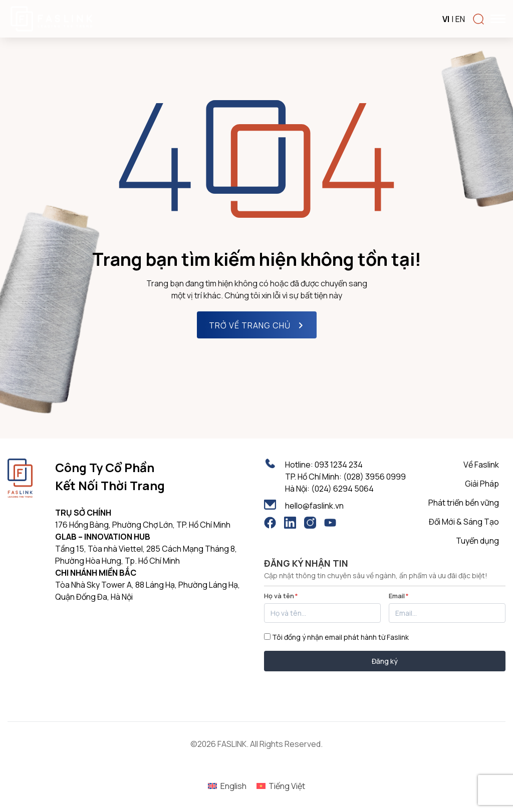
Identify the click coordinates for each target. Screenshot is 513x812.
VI (446, 19)
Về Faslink (481, 465)
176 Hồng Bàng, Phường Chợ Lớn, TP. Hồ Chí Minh (143, 525)
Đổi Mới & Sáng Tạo (464, 522)
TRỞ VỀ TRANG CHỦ (258, 325)
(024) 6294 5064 (342, 489)
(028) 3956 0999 (374, 477)
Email (399, 596)
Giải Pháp (482, 484)
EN (460, 19)
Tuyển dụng (477, 541)
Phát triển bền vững (464, 503)
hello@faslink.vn (314, 506)
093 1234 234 (339, 465)
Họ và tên (281, 596)
